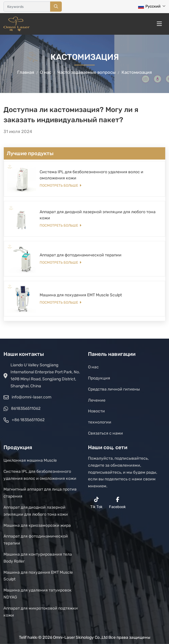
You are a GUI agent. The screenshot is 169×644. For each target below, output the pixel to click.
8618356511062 (26, 408)
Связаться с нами (105, 433)
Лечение (97, 400)
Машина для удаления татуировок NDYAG (38, 594)
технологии (100, 422)
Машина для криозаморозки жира (37, 525)
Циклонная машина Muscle (30, 460)
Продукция (99, 378)
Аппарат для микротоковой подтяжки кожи (41, 612)
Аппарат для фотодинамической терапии (81, 255)
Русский (149, 6)
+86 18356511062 (28, 420)
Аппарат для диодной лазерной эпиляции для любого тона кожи (36, 511)
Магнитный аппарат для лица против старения (40, 493)
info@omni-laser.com (31, 397)
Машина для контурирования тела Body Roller (38, 558)
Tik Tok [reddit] (96, 503)
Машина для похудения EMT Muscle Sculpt (81, 295)
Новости (96, 411)
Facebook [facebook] (117, 503)
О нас (93, 367)
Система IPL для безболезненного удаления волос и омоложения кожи (40, 475)
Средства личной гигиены (114, 389)
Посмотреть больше (59, 185)
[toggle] (159, 24)
